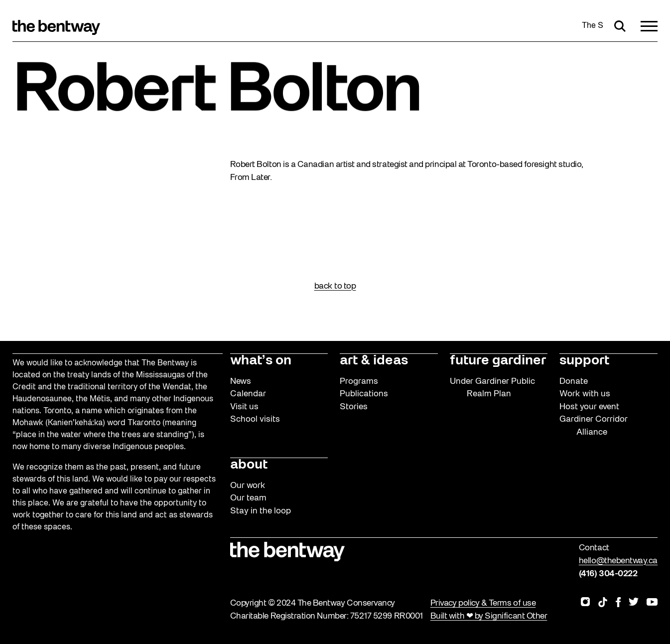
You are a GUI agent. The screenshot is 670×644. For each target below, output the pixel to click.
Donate (574, 382)
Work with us (585, 394)
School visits (255, 419)
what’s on (261, 361)
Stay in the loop (261, 511)
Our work (248, 486)
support (584, 361)
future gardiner (498, 361)
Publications (364, 394)
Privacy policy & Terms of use (483, 603)
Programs (359, 382)
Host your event (589, 407)
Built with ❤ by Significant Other (489, 616)
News (241, 382)
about (249, 465)
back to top (335, 286)
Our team (248, 498)
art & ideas (374, 361)
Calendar (248, 394)
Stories (354, 407)
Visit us (244, 407)
